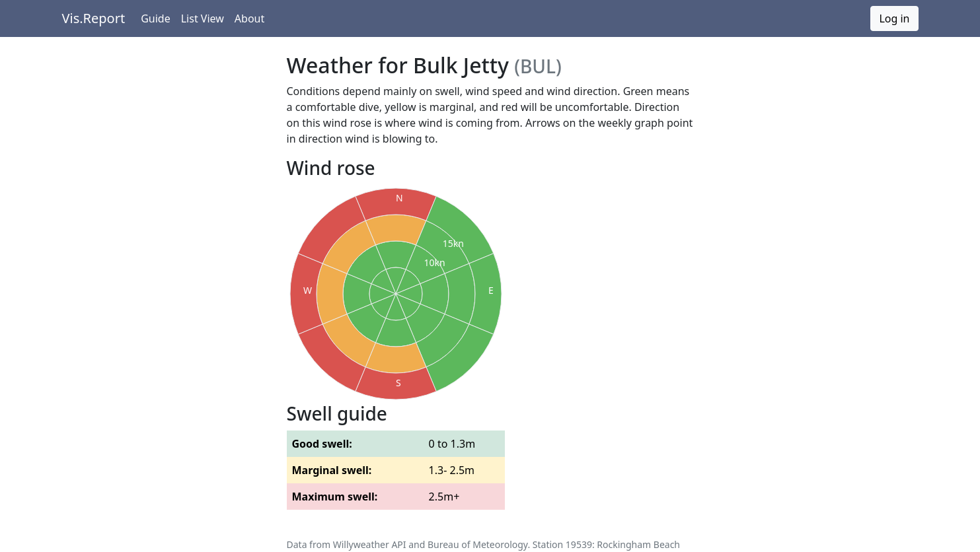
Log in (894, 18)
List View (203, 18)
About (249, 18)
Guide (156, 18)
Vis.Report (94, 18)
